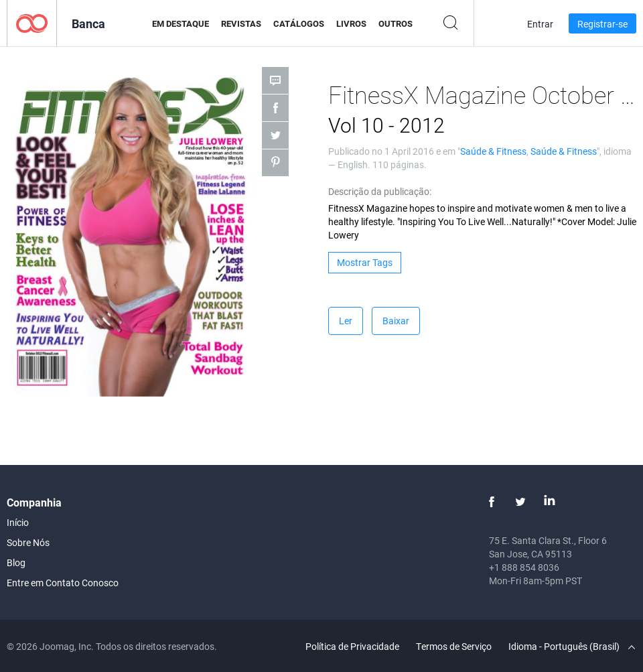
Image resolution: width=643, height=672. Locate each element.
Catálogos (299, 23)
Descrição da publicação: (380, 191)
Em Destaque (181, 23)
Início (18, 522)
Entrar (540, 24)
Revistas (241, 23)
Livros (351, 23)
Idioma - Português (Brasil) (572, 646)
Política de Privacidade (352, 646)
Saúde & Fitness (493, 151)
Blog (16, 562)
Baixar (396, 321)
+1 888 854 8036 (524, 567)
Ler (346, 321)
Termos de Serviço (454, 646)
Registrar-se (602, 24)
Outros (396, 23)
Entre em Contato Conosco (63, 583)
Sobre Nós (28, 542)
